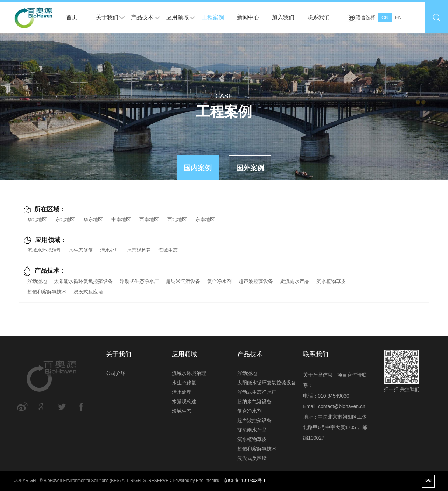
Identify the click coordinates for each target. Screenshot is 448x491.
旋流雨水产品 (295, 281)
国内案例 (198, 168)
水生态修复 (81, 250)
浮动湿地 (37, 281)
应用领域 (177, 17)
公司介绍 (116, 373)
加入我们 (283, 17)
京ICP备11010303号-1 (245, 481)
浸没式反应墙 (88, 292)
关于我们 (107, 17)
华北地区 (37, 219)
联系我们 (318, 17)
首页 (72, 17)
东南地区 (205, 219)
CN (385, 17)
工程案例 (213, 17)
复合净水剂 (219, 281)
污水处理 (110, 250)
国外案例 (250, 168)
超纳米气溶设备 (183, 281)
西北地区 (177, 219)
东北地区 (65, 219)
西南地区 (149, 219)
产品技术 (142, 17)
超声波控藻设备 (256, 281)
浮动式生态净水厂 (139, 281)
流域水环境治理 (44, 250)
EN (398, 17)
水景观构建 (139, 250)
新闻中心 (248, 17)
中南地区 (121, 219)
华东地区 (93, 219)
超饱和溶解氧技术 (47, 292)
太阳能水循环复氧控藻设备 (83, 281)
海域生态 (168, 250)
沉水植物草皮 (331, 281)
